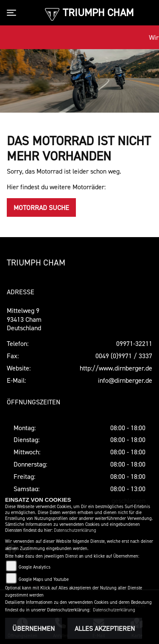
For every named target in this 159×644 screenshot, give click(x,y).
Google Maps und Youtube (44, 579)
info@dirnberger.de (125, 380)
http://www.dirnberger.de (116, 368)
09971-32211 (134, 343)
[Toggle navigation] (13, 13)
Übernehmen (33, 628)
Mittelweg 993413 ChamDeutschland (24, 319)
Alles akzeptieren (105, 628)
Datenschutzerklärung (75, 530)
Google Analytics (35, 567)
